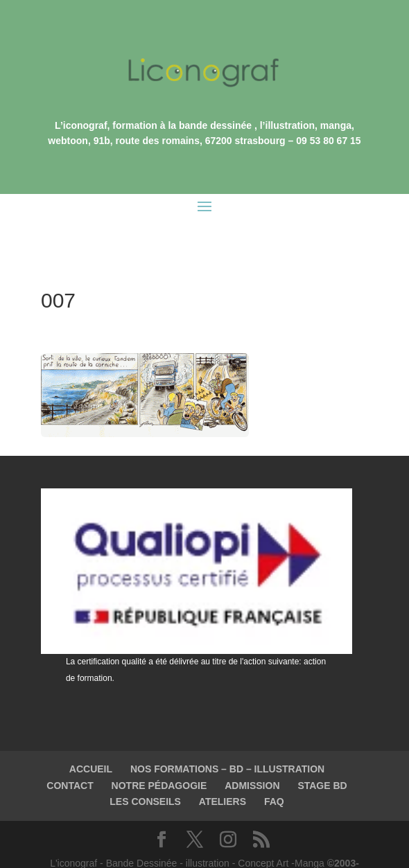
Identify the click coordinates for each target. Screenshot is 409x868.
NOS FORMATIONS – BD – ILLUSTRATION (227, 738)
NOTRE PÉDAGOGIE (159, 754)
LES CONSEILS (145, 770)
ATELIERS (223, 770)
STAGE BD (322, 754)
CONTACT (70, 754)
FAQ (274, 770)
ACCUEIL (91, 738)
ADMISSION (252, 754)
